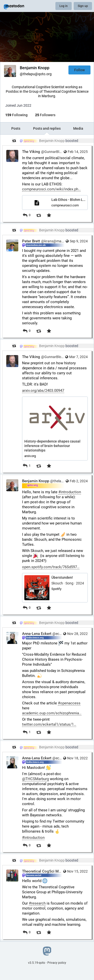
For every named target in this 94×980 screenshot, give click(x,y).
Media (78, 128)
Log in (64, 6)
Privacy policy (57, 963)
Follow (79, 70)
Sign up (83, 6)
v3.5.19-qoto (37, 963)
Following (16, 115)
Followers (45, 115)
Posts (16, 128)
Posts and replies (47, 128)
